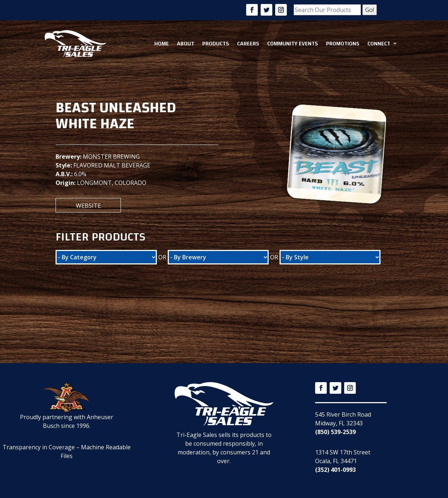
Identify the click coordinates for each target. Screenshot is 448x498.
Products (216, 44)
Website (88, 206)
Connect (379, 44)
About (186, 44)
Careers (248, 44)
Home (162, 44)
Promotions (343, 44)
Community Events (293, 44)
